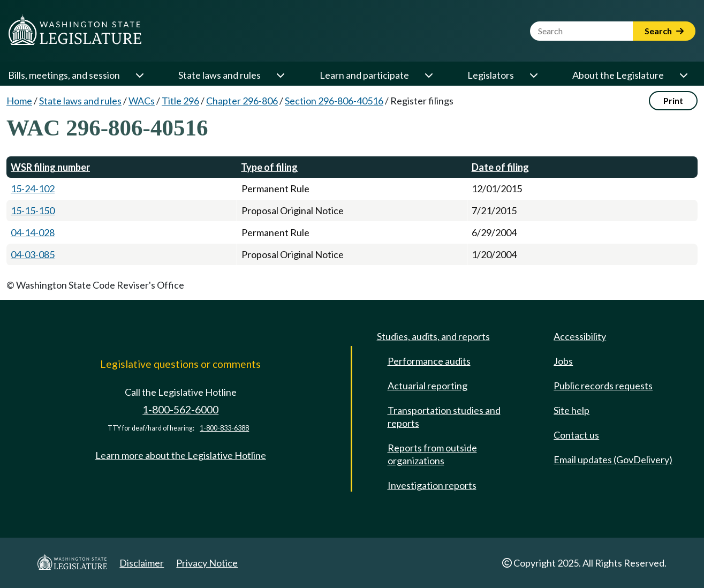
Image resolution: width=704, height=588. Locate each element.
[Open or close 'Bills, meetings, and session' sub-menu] (139, 75)
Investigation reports (432, 485)
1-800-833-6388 (224, 428)
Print (673, 100)
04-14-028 (33, 232)
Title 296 (180, 101)
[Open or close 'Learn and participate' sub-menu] (428, 75)
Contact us (576, 435)
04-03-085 (33, 254)
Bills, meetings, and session (64, 75)
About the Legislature (618, 75)
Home (19, 101)
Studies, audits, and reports (433, 336)
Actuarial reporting (427, 386)
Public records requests (603, 386)
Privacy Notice (207, 563)
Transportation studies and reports (444, 417)
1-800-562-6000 (180, 409)
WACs (142, 101)
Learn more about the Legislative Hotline (181, 455)
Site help (571, 410)
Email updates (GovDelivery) (613, 459)
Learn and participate (364, 75)
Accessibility (580, 336)
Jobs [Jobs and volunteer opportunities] (563, 361)
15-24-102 (33, 189)
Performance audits (429, 361)
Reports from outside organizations (432, 454)
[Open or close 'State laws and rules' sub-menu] (280, 75)
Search (664, 31)
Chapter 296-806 (242, 101)
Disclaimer (142, 563)
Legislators (491, 75)
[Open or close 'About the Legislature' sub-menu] (683, 75)
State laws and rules (219, 75)
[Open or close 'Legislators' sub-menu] (533, 75)
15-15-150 (33, 210)
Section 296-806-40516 (334, 101)
